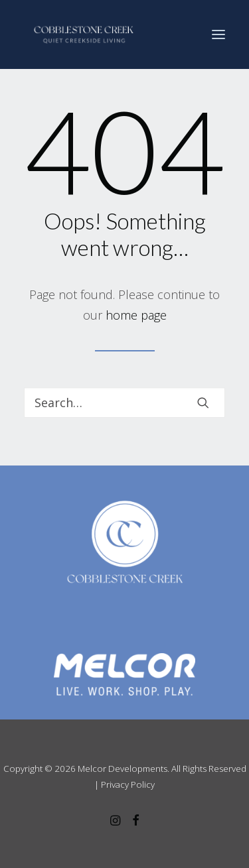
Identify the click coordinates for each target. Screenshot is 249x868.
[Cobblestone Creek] (84, 34)
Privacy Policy (128, 784)
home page (136, 315)
